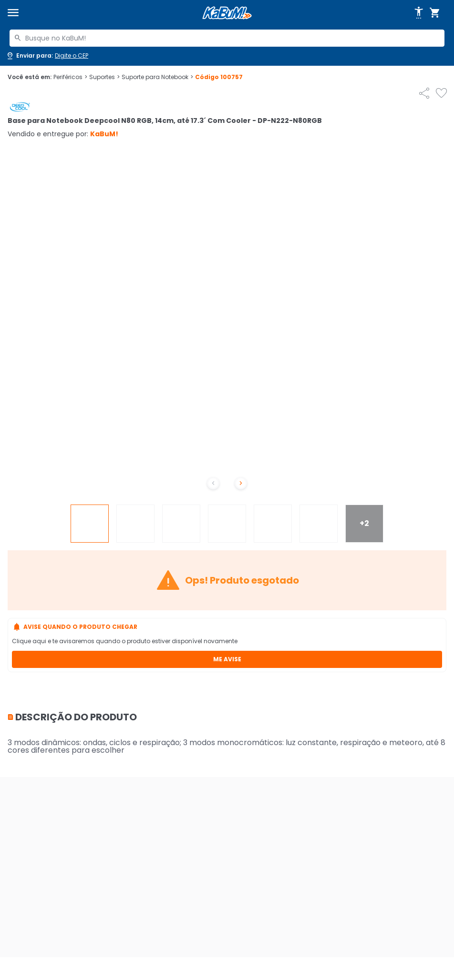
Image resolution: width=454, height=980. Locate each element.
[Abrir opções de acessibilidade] (419, 13)
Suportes (104, 77)
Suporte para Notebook (157, 77)
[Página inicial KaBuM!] (227, 13)
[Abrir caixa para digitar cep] (47, 56)
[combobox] (227, 38)
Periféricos (70, 77)
